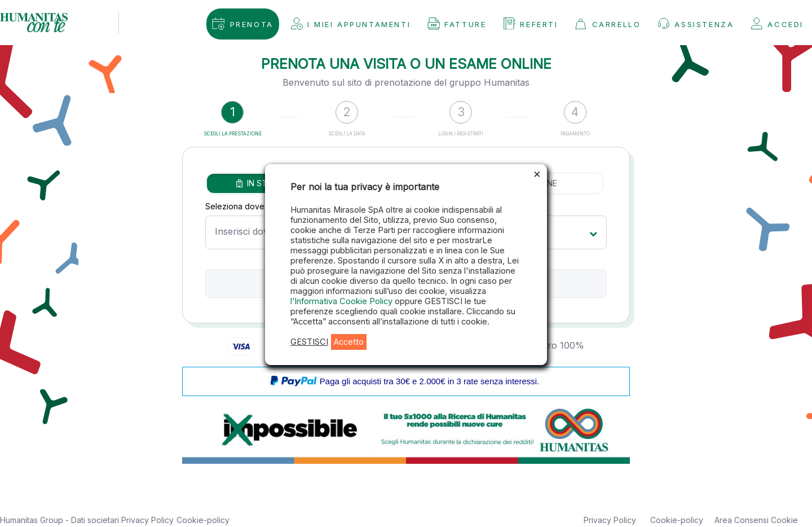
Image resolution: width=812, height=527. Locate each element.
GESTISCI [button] (309, 342)
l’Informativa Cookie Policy (343, 301)
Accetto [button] (349, 342)
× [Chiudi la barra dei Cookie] (537, 173)
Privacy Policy (147, 520)
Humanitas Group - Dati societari (61, 520)
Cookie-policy (203, 520)
